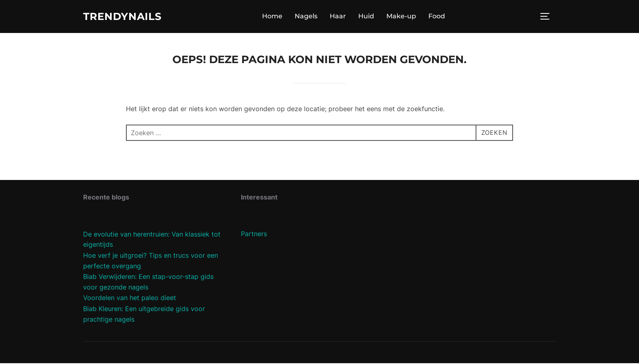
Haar (341, 17)
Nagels (309, 17)
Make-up (404, 17)
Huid (369, 17)
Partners (254, 235)
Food (440, 17)
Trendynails (125, 17)
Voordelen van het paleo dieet (130, 299)
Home (275, 17)
